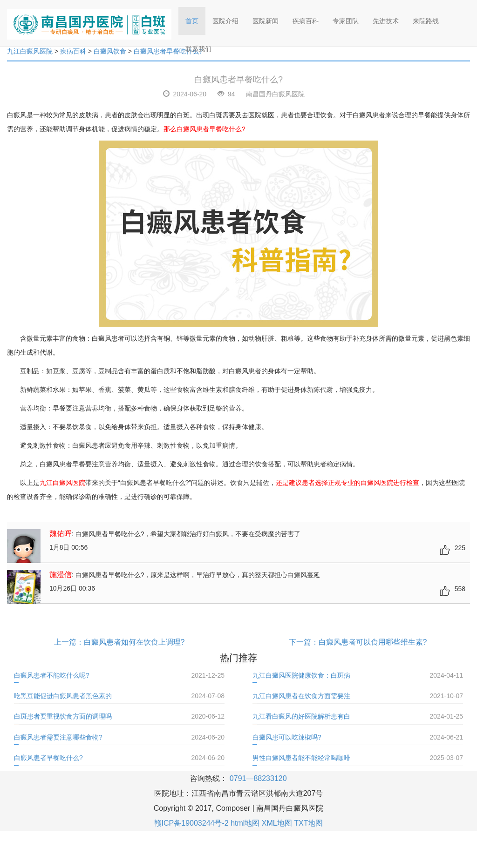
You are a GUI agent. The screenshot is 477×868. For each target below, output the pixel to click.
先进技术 (386, 21)
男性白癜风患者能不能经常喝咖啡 (301, 758)
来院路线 (426, 21)
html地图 (245, 823)
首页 (195, 18)
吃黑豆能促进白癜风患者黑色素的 (63, 696)
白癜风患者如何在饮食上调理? (134, 642)
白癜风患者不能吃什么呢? (52, 675)
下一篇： (304, 642)
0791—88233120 (258, 778)
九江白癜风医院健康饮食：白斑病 (301, 675)
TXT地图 (308, 823)
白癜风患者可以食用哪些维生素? (373, 642)
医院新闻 (266, 21)
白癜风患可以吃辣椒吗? (287, 737)
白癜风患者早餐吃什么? (48, 758)
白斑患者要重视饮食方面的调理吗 (63, 716)
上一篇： (69, 642)
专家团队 (346, 21)
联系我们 (198, 49)
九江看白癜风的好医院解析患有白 (301, 716)
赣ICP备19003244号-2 (191, 823)
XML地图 (277, 823)
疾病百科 (306, 21)
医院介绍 (225, 21)
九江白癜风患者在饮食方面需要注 (301, 696)
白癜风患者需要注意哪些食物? (58, 737)
